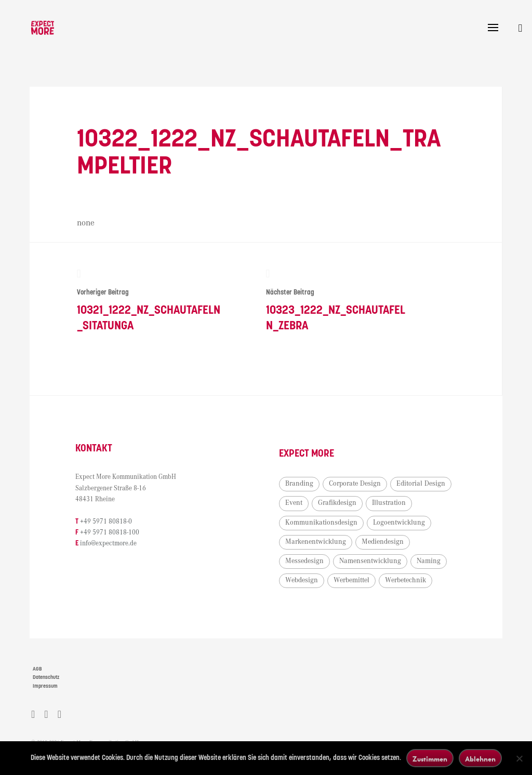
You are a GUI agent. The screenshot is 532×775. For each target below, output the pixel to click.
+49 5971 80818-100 (112, 534)
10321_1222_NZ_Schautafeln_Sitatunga (148, 301)
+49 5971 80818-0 (109, 523)
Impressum (45, 688)
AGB (37, 671)
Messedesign (365, 563)
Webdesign (421, 582)
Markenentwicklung (386, 543)
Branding (302, 485)
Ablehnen (480, 759)
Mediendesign (309, 563)
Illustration (305, 524)
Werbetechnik (360, 601)
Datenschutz (46, 679)
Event (361, 505)
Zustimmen (430, 759)
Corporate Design (357, 485)
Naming (377, 582)
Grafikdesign (404, 505)
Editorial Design (312, 505)
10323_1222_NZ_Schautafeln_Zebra (336, 301)
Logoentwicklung (314, 543)
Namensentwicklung (319, 582)
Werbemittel (306, 601)
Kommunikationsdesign (373, 524)
